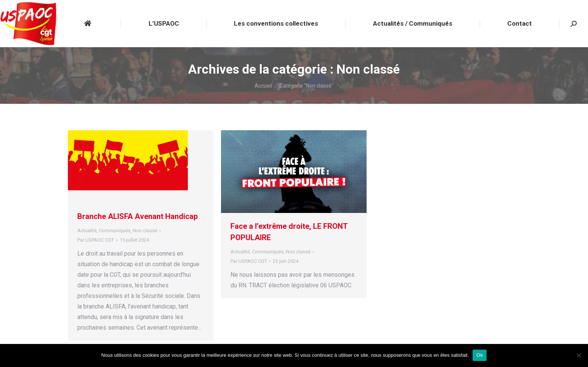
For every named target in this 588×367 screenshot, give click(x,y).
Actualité (87, 231)
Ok (480, 355)
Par (96, 240)
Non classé (145, 231)
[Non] (579, 355)
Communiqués (115, 231)
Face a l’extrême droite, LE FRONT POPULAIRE (289, 232)
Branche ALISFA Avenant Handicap (137, 216)
